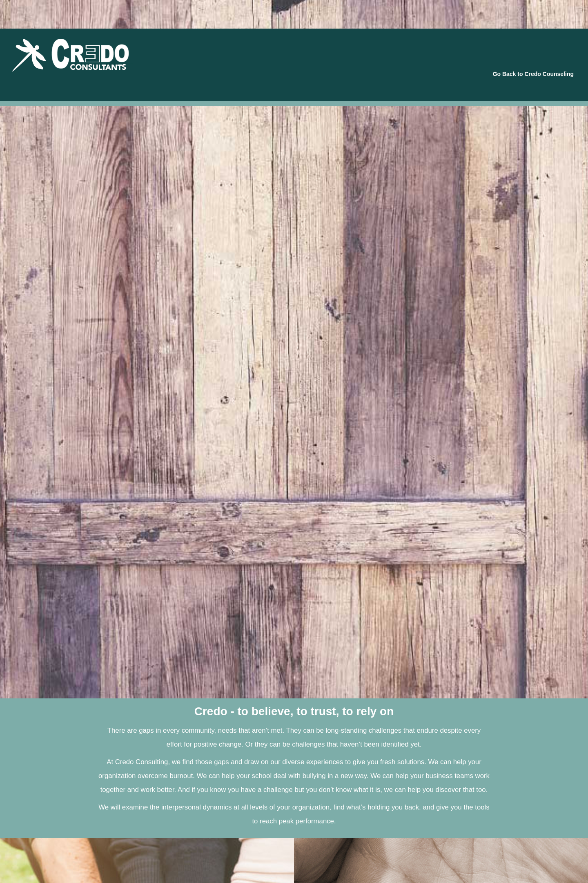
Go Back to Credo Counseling (533, 74)
